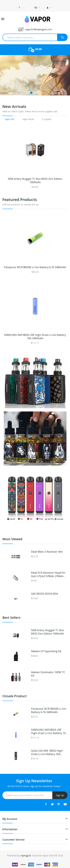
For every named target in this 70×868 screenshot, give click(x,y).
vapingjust (26, 855)
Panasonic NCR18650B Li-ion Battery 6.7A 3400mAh (35, 267)
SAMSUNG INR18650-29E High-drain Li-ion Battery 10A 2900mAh (35, 337)
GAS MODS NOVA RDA (44, 594)
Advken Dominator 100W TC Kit (48, 674)
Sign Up (60, 795)
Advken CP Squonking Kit (46, 651)
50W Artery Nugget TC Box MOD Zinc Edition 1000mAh (35, 181)
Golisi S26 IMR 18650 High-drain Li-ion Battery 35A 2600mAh (47, 752)
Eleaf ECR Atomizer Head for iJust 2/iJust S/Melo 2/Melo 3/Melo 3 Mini (48, 574)
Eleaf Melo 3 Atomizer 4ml (47, 552)
